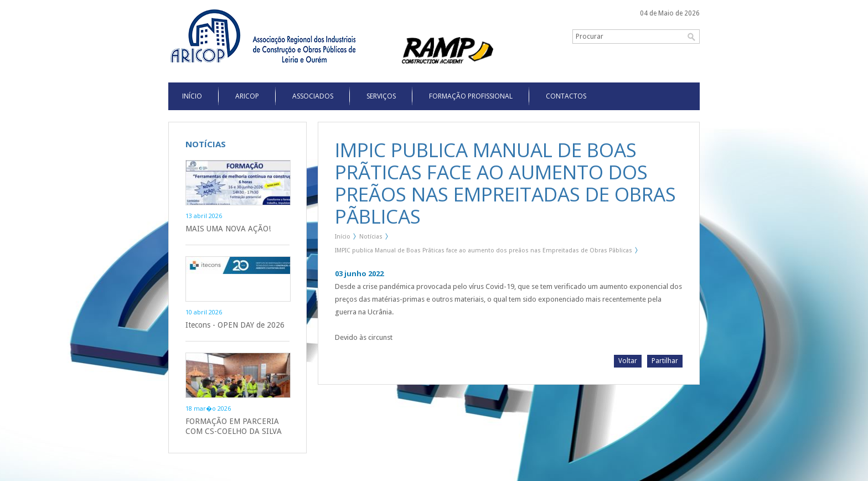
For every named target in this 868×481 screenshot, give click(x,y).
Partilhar (665, 361)
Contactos (566, 96)
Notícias (371, 237)
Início (343, 237)
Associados (313, 96)
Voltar (628, 361)
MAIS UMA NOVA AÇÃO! (228, 229)
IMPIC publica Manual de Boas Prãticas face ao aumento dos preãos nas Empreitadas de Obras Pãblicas (484, 250)
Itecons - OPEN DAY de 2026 (235, 325)
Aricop (247, 96)
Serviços (381, 96)
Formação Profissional (471, 96)
